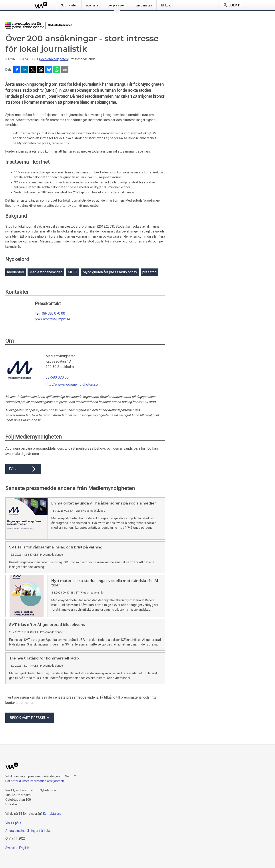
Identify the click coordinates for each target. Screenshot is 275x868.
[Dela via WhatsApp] (57, 70)
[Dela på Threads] (41, 70)
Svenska (11, 848)
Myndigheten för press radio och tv (110, 272)
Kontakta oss (52, 814)
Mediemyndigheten (54, 59)
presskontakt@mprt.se (53, 319)
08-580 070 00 (54, 314)
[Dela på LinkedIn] (25, 70)
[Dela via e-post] (65, 70)
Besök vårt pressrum (30, 718)
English (24, 848)
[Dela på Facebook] (17, 70)
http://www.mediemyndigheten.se (72, 384)
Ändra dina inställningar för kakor (29, 831)
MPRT (73, 272)
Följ (23, 469)
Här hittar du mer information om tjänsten (35, 781)
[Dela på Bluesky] (49, 70)
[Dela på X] (33, 70)
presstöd (149, 272)
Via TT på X (13, 823)
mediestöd (16, 272)
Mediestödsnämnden (46, 272)
